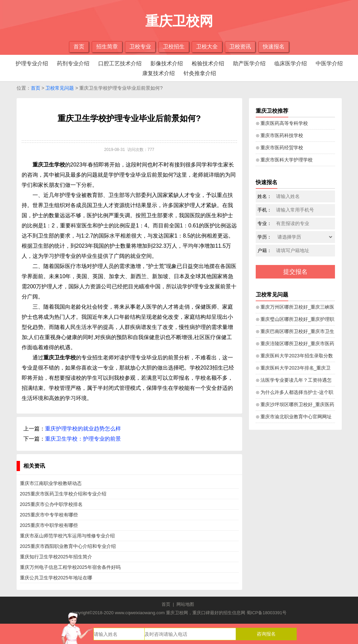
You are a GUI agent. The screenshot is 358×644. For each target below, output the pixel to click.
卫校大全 (207, 47)
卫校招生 (174, 47)
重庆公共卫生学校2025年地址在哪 (56, 578)
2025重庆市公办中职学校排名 (51, 504)
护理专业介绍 (32, 63)
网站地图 (185, 604)
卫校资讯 (240, 47)
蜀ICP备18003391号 (267, 613)
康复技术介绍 (159, 73)
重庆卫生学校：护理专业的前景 (83, 439)
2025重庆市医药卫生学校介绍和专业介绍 (63, 494)
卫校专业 (140, 47)
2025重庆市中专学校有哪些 (49, 515)
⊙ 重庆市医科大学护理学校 (284, 160)
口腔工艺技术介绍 (120, 63)
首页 (79, 47)
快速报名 (274, 47)
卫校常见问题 (60, 88)
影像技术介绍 (167, 63)
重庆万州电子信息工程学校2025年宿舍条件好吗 (70, 567)
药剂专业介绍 (73, 63)
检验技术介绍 (208, 63)
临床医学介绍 (291, 63)
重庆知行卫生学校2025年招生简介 (56, 557)
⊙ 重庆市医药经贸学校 (280, 148)
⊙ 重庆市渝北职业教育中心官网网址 (294, 417)
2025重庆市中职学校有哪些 (49, 525)
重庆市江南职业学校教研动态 (51, 483)
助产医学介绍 (249, 63)
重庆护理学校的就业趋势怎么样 (83, 429)
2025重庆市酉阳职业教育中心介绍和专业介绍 (68, 546)
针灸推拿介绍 (200, 73)
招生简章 (107, 47)
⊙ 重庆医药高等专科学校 (282, 123)
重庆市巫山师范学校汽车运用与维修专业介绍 (67, 536)
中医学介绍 (329, 63)
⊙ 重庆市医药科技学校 (280, 135)
